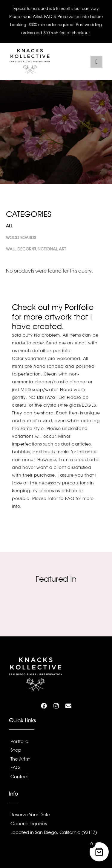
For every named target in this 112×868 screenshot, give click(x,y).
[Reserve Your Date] (56, 816)
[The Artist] (56, 760)
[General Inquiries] (56, 825)
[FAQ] (56, 769)
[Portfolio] (56, 743)
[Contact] (56, 778)
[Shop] (56, 751)
